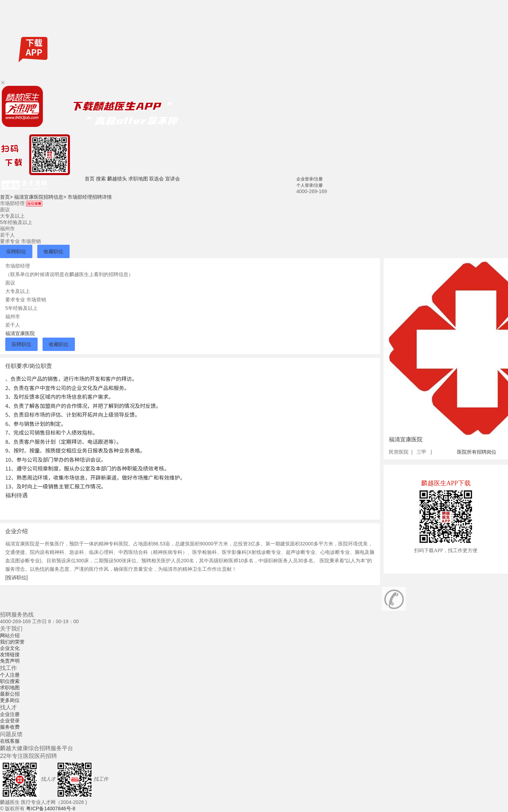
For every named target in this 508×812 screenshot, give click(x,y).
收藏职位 (53, 251)
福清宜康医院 (20, 333)
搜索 (101, 179)
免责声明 (10, 661)
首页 (90, 179)
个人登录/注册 (310, 185)
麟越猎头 (117, 179)
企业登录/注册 (310, 179)
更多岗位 (10, 700)
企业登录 (10, 721)
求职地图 (138, 179)
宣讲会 (173, 179)
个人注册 (10, 675)
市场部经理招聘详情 (90, 197)
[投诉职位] (17, 577)
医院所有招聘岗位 (477, 452)
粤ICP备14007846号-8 (51, 808)
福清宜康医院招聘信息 (40, 197)
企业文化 (10, 648)
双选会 (156, 179)
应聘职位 (16, 251)
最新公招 (10, 694)
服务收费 (10, 727)
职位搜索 (10, 681)
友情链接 (10, 654)
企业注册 (10, 714)
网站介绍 (10, 635)
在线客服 (10, 741)
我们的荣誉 (12, 642)
